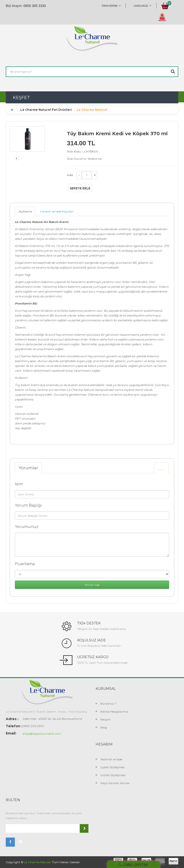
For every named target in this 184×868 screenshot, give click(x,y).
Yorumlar (28, 468)
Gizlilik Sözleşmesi (113, 775)
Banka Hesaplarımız (114, 712)
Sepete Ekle (80, 188)
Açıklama (25, 211)
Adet (70, 175)
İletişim (106, 719)
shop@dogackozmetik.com (42, 734)
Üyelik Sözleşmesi (112, 767)
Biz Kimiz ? (108, 704)
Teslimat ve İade (111, 759)
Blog (104, 727)
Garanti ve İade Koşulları (57, 211)
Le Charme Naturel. (38, 862)
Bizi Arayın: (14, 6)
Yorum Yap (92, 585)
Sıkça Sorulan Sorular (115, 783)
